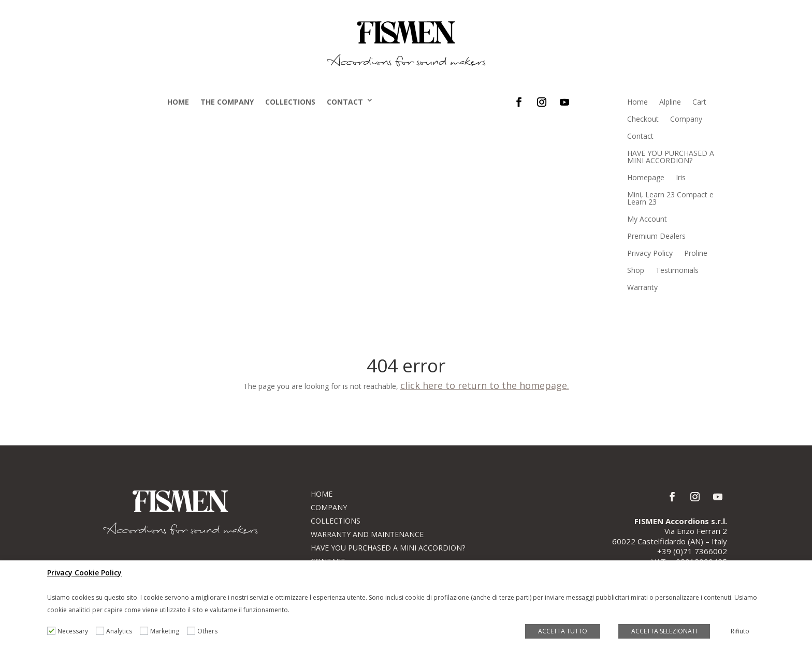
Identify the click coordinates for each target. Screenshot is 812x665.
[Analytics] (100, 631)
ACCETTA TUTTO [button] (563, 631)
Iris (681, 177)
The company (227, 102)
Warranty (642, 287)
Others (207, 631)
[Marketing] (144, 631)
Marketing (165, 631)
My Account (647, 219)
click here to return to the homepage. (485, 385)
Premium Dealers (656, 236)
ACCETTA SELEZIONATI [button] (664, 631)
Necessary (73, 631)
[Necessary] (51, 631)
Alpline (670, 102)
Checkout (643, 119)
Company (686, 119)
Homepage (646, 177)
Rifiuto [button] (740, 631)
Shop (636, 270)
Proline (696, 253)
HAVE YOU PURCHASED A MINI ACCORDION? (671, 157)
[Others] (191, 631)
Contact (345, 102)
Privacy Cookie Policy (84, 573)
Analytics (119, 631)
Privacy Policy (650, 253)
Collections (290, 102)
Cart (699, 102)
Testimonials (677, 270)
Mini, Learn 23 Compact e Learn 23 (670, 198)
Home (178, 102)
